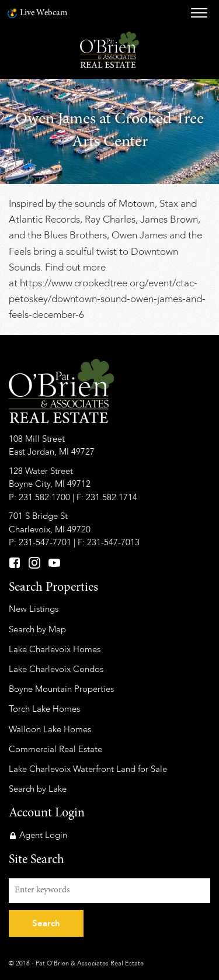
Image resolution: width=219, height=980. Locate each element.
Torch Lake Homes (44, 709)
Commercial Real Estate (55, 749)
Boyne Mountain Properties (61, 689)
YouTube (54, 563)
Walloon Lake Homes (50, 729)
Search (46, 923)
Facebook (15, 563)
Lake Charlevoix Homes (55, 649)
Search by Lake (38, 789)
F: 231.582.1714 (107, 497)
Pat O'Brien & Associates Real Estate (109, 50)
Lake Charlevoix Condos (56, 669)
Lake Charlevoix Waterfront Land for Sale (88, 769)
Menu (199, 13)
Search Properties (53, 588)
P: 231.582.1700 (39, 497)
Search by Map (37, 629)
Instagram (34, 563)
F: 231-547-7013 (109, 542)
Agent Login (43, 835)
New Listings (34, 609)
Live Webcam (44, 13)
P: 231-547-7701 (40, 542)
